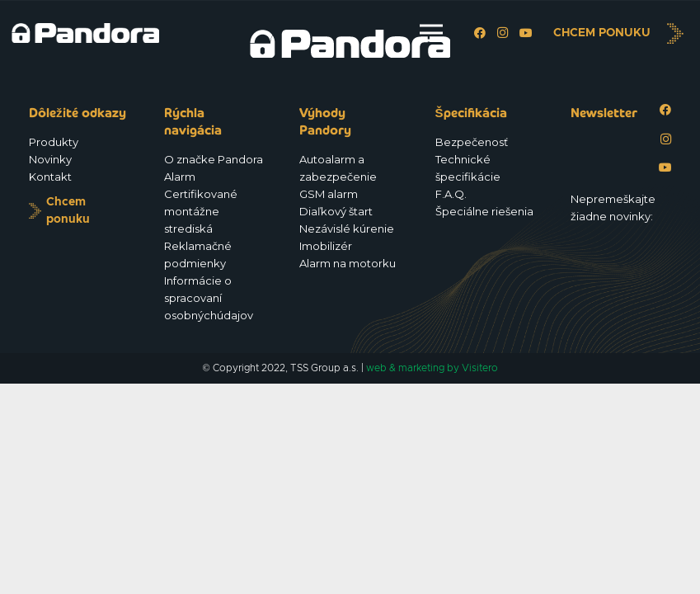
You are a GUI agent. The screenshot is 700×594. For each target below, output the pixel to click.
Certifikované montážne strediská (201, 211)
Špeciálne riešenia (484, 211)
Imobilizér (326, 246)
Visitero (480, 368)
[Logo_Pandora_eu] (85, 33)
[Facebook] (480, 33)
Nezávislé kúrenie (347, 229)
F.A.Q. (451, 194)
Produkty (54, 142)
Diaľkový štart (336, 211)
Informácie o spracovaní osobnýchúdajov (209, 298)
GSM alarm (329, 194)
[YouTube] (526, 33)
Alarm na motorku (348, 263)
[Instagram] (503, 33)
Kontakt (50, 177)
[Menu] (431, 33)
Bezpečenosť (472, 142)
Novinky (50, 159)
